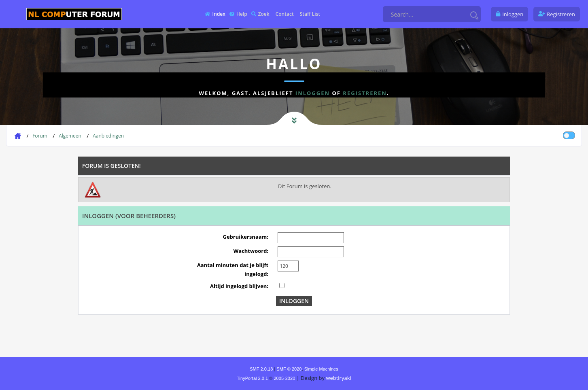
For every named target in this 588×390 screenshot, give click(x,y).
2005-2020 (284, 378)
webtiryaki (338, 378)
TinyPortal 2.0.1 (252, 378)
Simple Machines (321, 369)
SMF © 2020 (289, 369)
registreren (365, 93)
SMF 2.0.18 (261, 369)
